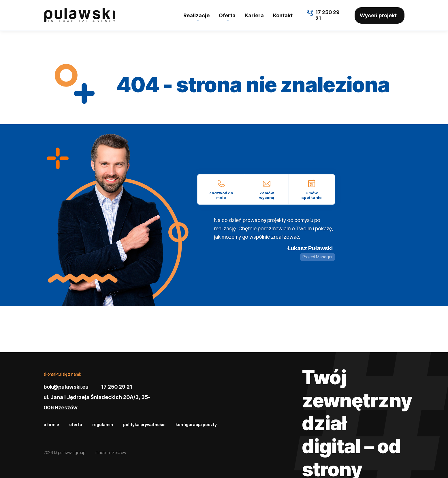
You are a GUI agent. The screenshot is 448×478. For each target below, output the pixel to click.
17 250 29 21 (117, 387)
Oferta (227, 15)
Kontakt (283, 15)
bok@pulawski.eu (66, 387)
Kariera (254, 15)
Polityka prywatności (144, 425)
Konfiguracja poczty (196, 425)
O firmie (51, 425)
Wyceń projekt (378, 15)
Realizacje (196, 15)
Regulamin (103, 425)
